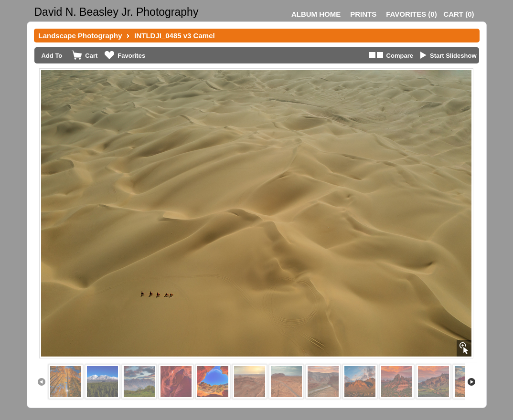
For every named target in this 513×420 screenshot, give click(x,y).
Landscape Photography (80, 36)
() (411, 14)
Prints (363, 14)
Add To (52, 56)
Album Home (316, 14)
